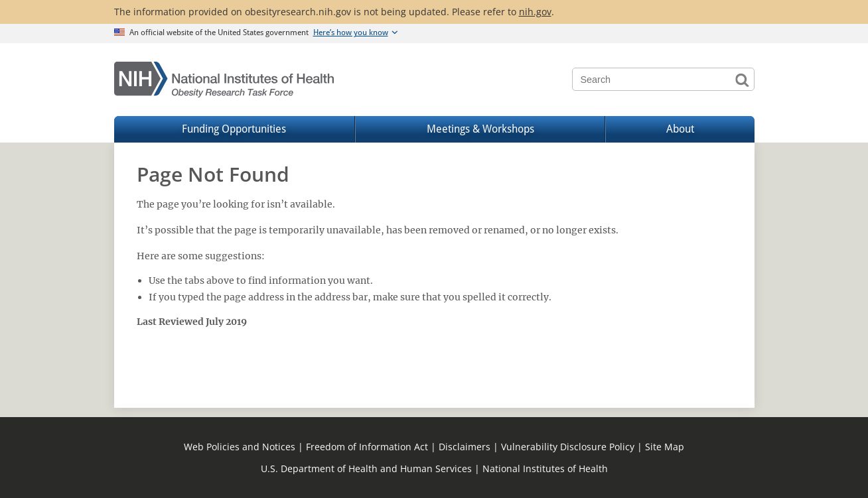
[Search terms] (663, 79)
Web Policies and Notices (240, 447)
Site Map (665, 447)
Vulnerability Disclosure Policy (568, 447)
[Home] (225, 80)
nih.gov (535, 12)
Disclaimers (465, 447)
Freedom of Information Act (367, 447)
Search (743, 79)
